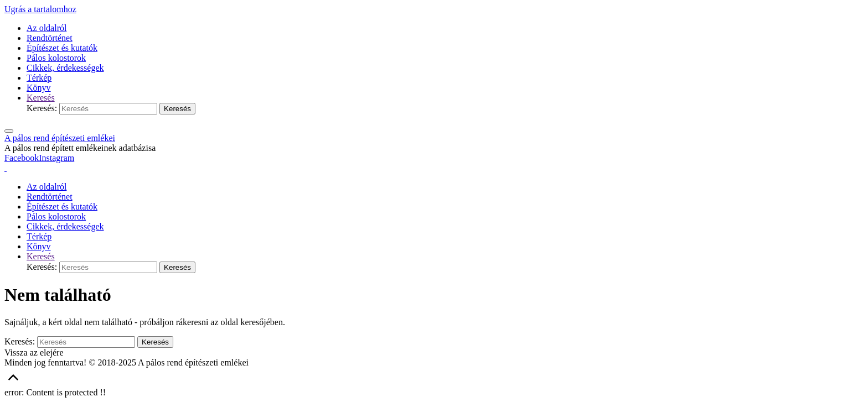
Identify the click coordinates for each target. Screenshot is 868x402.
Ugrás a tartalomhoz (40, 9)
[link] (41, 98)
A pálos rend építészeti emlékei (60, 138)
